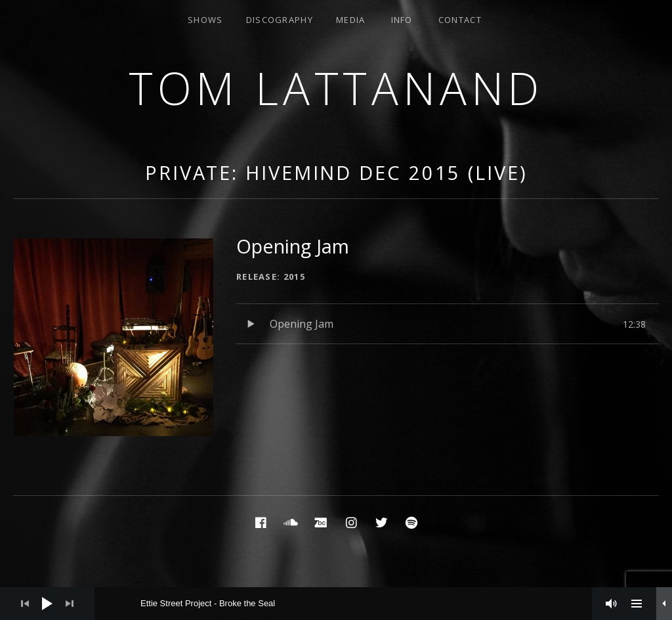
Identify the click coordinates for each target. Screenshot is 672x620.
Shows (205, 20)
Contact (460, 20)
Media (351, 20)
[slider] (350, 604)
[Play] (47, 604)
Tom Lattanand (336, 88)
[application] (336, 604)
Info (402, 20)
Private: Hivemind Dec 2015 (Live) (336, 172)
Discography (280, 20)
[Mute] (612, 604)
